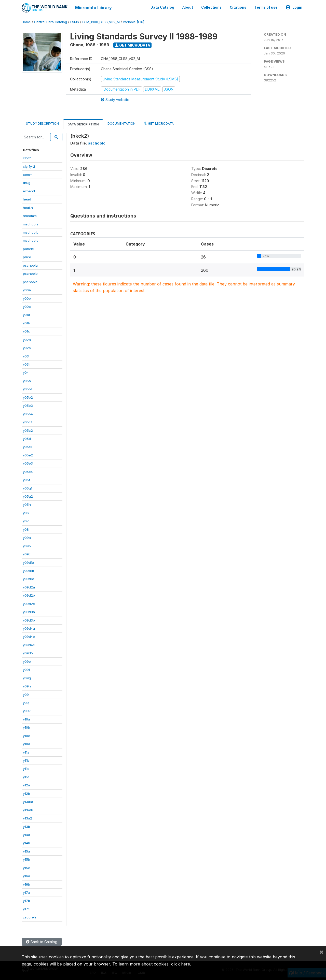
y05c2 (28, 430)
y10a (26, 719)
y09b (27, 545)
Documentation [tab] (121, 123)
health (28, 207)
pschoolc (30, 281)
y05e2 (28, 455)
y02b (27, 347)
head (27, 199)
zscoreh (29, 917)
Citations (238, 7)
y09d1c (29, 579)
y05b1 (28, 388)
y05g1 (28, 488)
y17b (26, 900)
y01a (26, 314)
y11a (26, 752)
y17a (26, 892)
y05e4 (28, 471)
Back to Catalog (42, 941)
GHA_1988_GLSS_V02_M (101, 21)
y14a (26, 834)
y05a (27, 380)
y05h (27, 504)
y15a (26, 851)
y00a (27, 290)
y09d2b (29, 595)
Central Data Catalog (51, 21)
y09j (26, 702)
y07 (26, 521)
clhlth (27, 157)
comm (28, 174)
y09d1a (29, 562)
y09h (27, 686)
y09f (26, 669)
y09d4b (29, 636)
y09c (27, 554)
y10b (26, 727)
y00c (27, 306)
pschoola (30, 265)
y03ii (27, 364)
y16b (26, 884)
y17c (26, 909)
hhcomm (30, 215)
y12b (26, 793)
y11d (26, 776)
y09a (27, 537)
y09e (27, 661)
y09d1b (29, 570)
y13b (26, 826)
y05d (27, 438)
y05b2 (28, 397)
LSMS (75, 21)
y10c (26, 735)
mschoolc (31, 240)
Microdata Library (93, 8)
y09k (27, 711)
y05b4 (28, 413)
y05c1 (28, 422)
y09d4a (29, 628)
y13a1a (28, 801)
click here (181, 964)
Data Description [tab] (83, 124)
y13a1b (28, 810)
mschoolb (31, 232)
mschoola (31, 224)
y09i (26, 694)
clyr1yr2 (29, 166)
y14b (26, 843)
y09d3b (29, 620)
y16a (26, 875)
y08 (26, 529)
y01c (26, 331)
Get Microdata (133, 45)
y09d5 (28, 653)
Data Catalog (162, 7)
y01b (26, 323)
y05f (26, 479)
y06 (26, 512)
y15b (26, 859)
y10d (26, 743)
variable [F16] (134, 21)
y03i (26, 356)
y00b (27, 298)
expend (29, 191)
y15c (26, 867)
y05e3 (28, 463)
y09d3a (29, 611)
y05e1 (28, 446)
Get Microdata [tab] (159, 123)
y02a (27, 339)
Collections (211, 7)
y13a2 (28, 818)
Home (26, 21)
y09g (27, 678)
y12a (26, 785)
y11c (26, 768)
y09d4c (29, 644)
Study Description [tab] (42, 123)
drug (27, 182)
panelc (28, 248)
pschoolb (30, 273)
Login (294, 7)
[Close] (321, 952)
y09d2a (29, 587)
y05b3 (28, 405)
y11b (26, 760)
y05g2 (28, 496)
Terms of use (266, 7)
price (27, 256)
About (188, 7)
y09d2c (29, 603)
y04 (26, 372)
